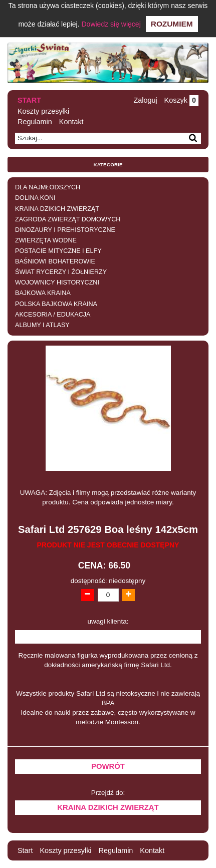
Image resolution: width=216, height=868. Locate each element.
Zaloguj (145, 100)
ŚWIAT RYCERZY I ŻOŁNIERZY (61, 272)
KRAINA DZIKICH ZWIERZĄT (57, 209)
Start (29, 100)
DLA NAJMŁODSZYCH (48, 187)
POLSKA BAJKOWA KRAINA (56, 304)
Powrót (108, 766)
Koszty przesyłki (43, 111)
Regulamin (35, 122)
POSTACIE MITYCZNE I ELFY (58, 251)
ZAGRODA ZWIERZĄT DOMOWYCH (68, 219)
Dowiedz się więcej (111, 24)
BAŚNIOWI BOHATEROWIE (55, 261)
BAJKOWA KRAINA (43, 293)
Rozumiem (172, 24)
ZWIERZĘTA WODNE (46, 240)
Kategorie (108, 165)
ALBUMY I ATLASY (42, 325)
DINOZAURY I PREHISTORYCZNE (65, 230)
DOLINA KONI (35, 198)
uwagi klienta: (108, 621)
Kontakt (71, 122)
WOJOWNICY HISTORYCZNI (57, 282)
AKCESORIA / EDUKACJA (53, 315)
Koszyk (181, 100)
